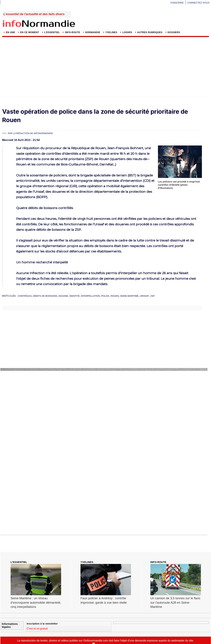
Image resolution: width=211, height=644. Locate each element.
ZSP (158, 296)
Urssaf (150, 296)
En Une (9, 32)
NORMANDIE (91, 32)
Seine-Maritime (134, 296)
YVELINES (110, 32)
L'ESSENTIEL (19, 562)
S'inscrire (177, 3)
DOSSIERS (173, 32)
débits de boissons (46, 296)
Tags (130, 639)
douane (66, 296)
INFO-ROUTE (159, 562)
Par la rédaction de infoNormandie (32, 133)
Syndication (101, 639)
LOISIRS (126, 32)
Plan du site (85, 639)
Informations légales (9, 620)
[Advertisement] (106, 62)
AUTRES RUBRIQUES (149, 32)
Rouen (119, 296)
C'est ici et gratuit (39, 623)
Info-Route (71, 32)
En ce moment (28, 32)
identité (77, 296)
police (109, 296)
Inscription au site (117, 639)
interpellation (94, 296)
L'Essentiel (51, 32)
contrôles (25, 296)
